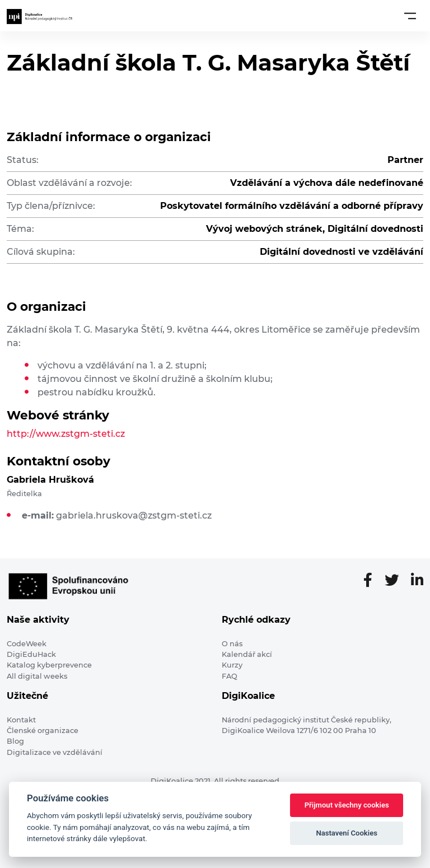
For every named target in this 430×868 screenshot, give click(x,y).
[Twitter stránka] (396, 581)
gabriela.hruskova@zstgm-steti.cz (134, 515)
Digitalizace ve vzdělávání (55, 752)
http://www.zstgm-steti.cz (66, 434)
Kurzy (232, 665)
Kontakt (21, 720)
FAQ (230, 676)
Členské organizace (43, 731)
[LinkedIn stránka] (417, 581)
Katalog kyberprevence (49, 665)
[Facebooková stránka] (372, 581)
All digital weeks (37, 676)
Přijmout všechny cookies (347, 805)
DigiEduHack (31, 654)
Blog (15, 741)
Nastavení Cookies (347, 833)
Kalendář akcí (247, 654)
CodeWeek (27, 644)
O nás (232, 644)
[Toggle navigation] (410, 16)
